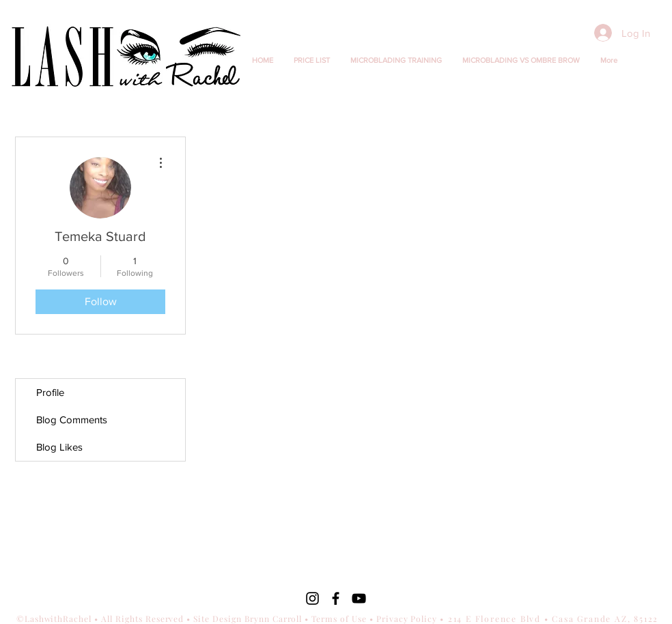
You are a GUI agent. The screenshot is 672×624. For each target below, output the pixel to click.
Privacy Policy (407, 619)
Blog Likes (59, 447)
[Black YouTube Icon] (359, 598)
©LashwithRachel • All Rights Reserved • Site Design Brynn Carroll (161, 619)
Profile (50, 392)
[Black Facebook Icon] (336, 598)
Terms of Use (339, 619)
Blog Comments (72, 420)
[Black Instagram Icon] (312, 598)
